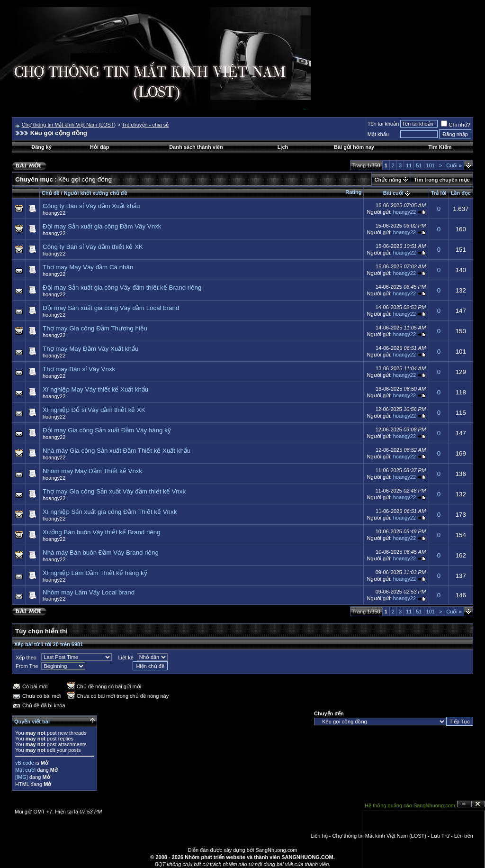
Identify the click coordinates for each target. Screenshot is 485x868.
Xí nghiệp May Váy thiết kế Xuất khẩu (95, 389)
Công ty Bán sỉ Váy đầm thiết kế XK (93, 247)
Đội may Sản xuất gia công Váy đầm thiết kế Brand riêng (122, 288)
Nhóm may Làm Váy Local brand (89, 592)
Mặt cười (25, 770)
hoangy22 (54, 213)
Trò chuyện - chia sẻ (145, 125)
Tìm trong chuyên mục (442, 180)
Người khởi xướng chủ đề (95, 193)
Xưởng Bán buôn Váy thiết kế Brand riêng (102, 532)
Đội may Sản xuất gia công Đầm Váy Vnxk (102, 226)
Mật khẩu (378, 134)
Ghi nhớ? (456, 125)
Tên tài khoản (383, 124)
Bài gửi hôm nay (354, 147)
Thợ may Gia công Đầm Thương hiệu (95, 328)
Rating (353, 192)
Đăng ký (41, 147)
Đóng (478, 804)
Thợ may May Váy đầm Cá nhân (88, 267)
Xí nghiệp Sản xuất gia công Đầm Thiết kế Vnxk (110, 512)
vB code (25, 763)
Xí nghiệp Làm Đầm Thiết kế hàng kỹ (95, 573)
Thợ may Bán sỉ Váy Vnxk (79, 369)
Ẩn (464, 804)
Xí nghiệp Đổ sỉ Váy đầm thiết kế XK (94, 410)
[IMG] (22, 777)
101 (431, 165)
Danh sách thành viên (196, 147)
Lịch (283, 147)
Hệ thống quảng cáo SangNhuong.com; (411, 805)
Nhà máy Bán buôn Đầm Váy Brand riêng (101, 553)
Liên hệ (319, 836)
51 (419, 165)
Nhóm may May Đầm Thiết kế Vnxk (92, 471)
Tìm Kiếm (440, 147)
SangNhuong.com (276, 850)
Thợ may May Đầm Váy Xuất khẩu (90, 349)
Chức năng (388, 180)
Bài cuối (393, 193)
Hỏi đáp (100, 147)
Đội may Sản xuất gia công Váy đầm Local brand (111, 308)
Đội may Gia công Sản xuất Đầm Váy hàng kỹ (107, 430)
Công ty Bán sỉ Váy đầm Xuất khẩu (91, 206)
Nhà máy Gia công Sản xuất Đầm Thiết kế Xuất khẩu (117, 451)
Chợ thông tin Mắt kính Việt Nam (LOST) (69, 125)
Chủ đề (50, 193)
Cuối (454, 165)
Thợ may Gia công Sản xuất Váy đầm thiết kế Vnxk (114, 491)
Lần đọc (461, 193)
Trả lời (439, 193)
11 (409, 165)
